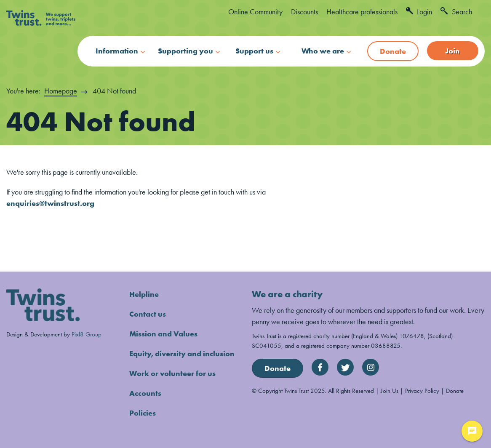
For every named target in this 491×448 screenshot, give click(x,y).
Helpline (144, 294)
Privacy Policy (422, 391)
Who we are (323, 51)
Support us (254, 51)
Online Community (255, 12)
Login (419, 12)
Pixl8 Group (87, 334)
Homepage (61, 91)
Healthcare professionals (362, 12)
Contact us (148, 314)
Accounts (145, 393)
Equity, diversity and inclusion (182, 353)
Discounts (304, 12)
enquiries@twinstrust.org (50, 203)
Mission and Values (163, 334)
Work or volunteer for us (172, 373)
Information (117, 51)
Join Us (390, 391)
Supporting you (185, 51)
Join (452, 51)
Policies (143, 413)
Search (456, 12)
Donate (393, 51)
